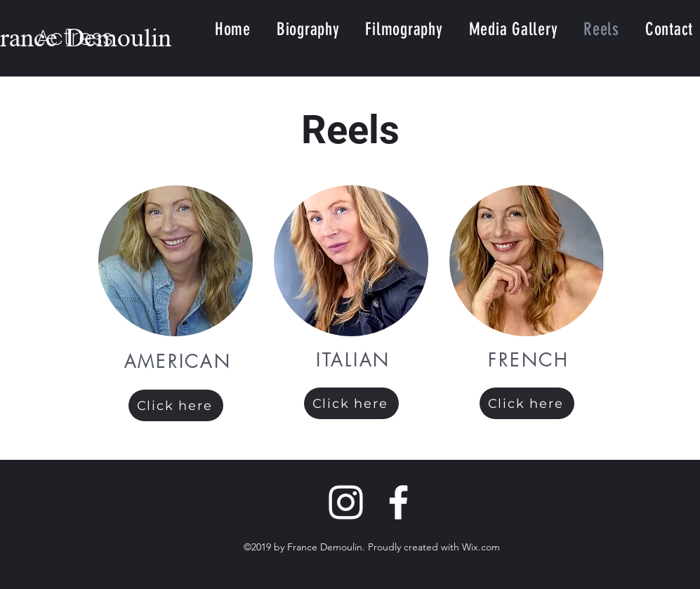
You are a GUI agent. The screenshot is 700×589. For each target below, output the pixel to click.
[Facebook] (398, 502)
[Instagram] (346, 502)
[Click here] (176, 405)
